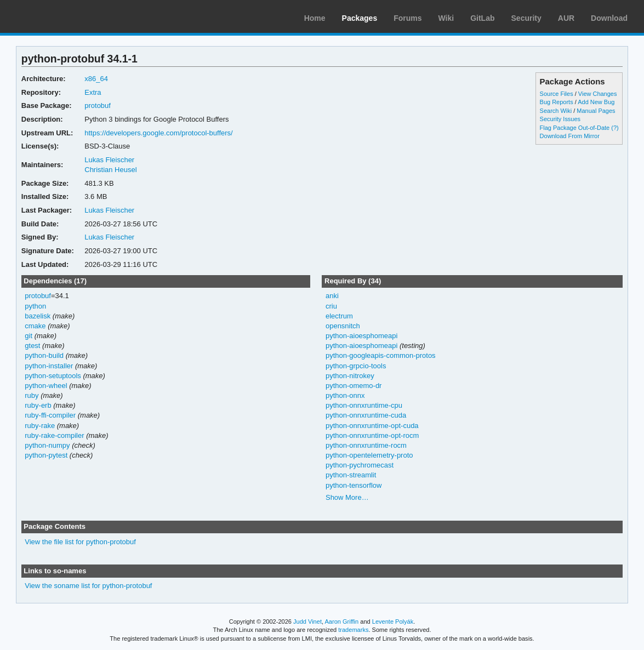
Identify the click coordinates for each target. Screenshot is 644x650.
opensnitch (343, 326)
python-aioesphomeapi (361, 336)
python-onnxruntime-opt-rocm (372, 435)
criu (331, 306)
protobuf (98, 106)
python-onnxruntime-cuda (366, 415)
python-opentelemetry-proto (369, 455)
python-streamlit (351, 475)
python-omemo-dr (354, 386)
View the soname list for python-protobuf (88, 586)
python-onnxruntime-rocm (366, 445)
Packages (360, 18)
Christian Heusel (110, 170)
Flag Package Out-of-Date (575, 128)
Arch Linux (60, 16)
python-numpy (47, 445)
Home (315, 18)
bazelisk (38, 316)
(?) (615, 128)
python (35, 306)
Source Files (557, 94)
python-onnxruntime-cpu (364, 405)
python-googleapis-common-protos (381, 355)
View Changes (598, 94)
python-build (44, 355)
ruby (32, 395)
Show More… (347, 497)
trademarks (353, 630)
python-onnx (345, 395)
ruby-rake (40, 426)
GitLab (482, 18)
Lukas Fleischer (109, 160)
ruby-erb (38, 405)
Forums (408, 18)
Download (609, 18)
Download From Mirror (570, 136)
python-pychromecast (360, 465)
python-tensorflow (354, 485)
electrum (339, 316)
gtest (32, 346)
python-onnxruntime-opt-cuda (372, 426)
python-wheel (46, 386)
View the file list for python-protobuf (80, 542)
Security (526, 18)
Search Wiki (556, 111)
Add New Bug (596, 102)
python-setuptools (53, 376)
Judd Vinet (307, 622)
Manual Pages (596, 111)
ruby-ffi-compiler (50, 415)
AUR (566, 18)
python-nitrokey (350, 376)
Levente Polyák (393, 622)
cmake (35, 326)
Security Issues (560, 119)
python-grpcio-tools (356, 366)
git (29, 336)
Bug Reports (557, 102)
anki (332, 296)
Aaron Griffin (341, 622)
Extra (93, 92)
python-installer (49, 366)
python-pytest (46, 455)
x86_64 (96, 79)
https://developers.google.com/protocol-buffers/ (158, 133)
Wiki (446, 18)
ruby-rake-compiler (54, 435)
